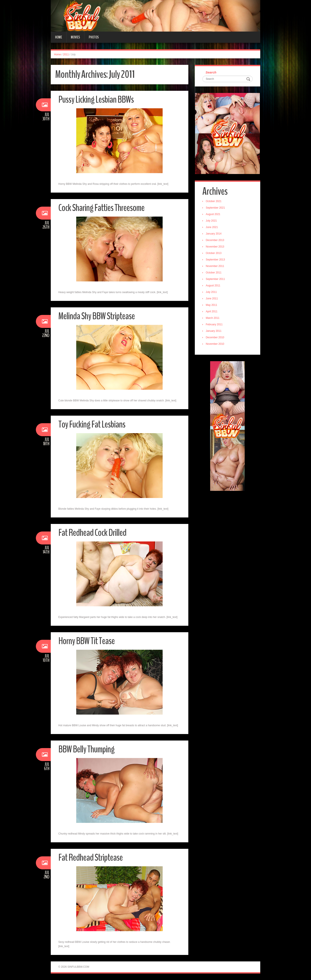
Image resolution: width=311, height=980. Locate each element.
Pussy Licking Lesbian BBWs (96, 100)
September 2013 (215, 260)
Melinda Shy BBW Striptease (97, 316)
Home (59, 37)
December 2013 (215, 240)
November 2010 (215, 344)
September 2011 (215, 279)
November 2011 (215, 266)
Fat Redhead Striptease (90, 858)
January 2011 (214, 331)
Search (211, 73)
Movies (75, 37)
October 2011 (214, 273)
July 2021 (211, 221)
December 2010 (215, 338)
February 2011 (214, 325)
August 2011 (213, 286)
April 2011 (212, 312)
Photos (94, 37)
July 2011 (211, 292)
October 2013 (214, 253)
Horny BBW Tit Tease (86, 641)
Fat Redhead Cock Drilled (92, 533)
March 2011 (213, 318)
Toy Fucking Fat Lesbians (92, 424)
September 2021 (215, 208)
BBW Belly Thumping (86, 749)
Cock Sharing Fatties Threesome (101, 208)
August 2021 (213, 214)
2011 (66, 54)
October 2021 (214, 201)
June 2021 (212, 227)
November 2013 (215, 247)
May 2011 (212, 305)
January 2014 (214, 234)
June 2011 (212, 299)
